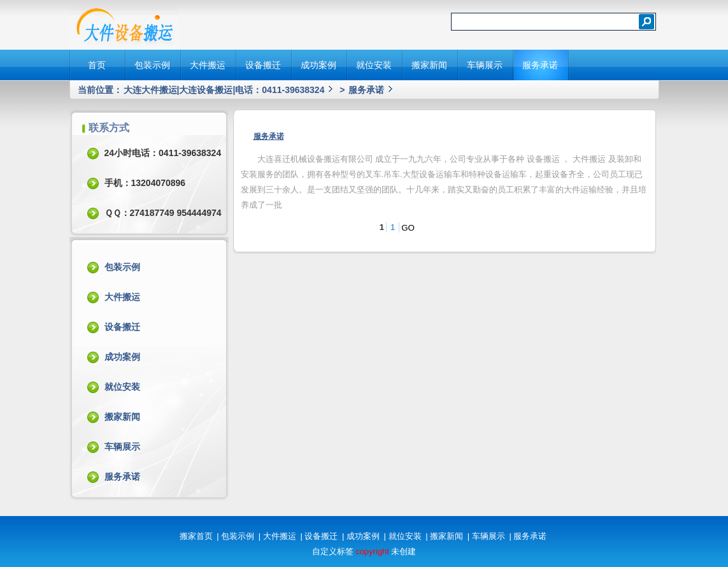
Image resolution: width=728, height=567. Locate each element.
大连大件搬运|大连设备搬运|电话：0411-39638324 (224, 90)
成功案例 (318, 65)
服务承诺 (540, 65)
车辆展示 (485, 65)
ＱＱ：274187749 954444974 (163, 213)
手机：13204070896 (145, 183)
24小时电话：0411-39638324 (163, 153)
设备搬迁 (263, 65)
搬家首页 (196, 536)
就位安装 (374, 65)
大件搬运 (208, 65)
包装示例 (152, 65)
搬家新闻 (429, 65)
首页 (97, 65)
